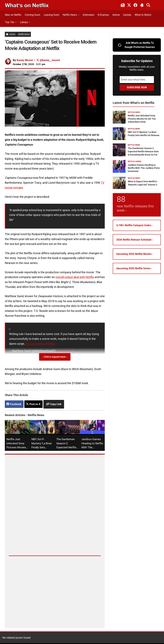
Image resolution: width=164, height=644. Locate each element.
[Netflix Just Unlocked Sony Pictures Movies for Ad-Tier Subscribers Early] (119, 117)
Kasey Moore (25, 60)
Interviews (88, 15)
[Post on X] (33, 404)
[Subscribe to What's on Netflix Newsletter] (142, 5)
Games (127, 15)
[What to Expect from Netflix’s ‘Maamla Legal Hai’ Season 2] (119, 183)
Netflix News (70, 15)
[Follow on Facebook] (135, 5)
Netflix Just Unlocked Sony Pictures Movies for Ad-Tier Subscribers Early (142, 119)
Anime (116, 15)
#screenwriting (35, 344)
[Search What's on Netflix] (148, 5)
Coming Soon (33, 15)
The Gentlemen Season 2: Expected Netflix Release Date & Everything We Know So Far (143, 151)
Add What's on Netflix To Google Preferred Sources (136, 45)
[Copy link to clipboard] (54, 404)
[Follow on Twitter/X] (129, 5)
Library (24, 22)
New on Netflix (13, 15)
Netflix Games (135, 161)
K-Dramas (103, 15)
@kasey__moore (48, 60)
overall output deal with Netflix (75, 277)
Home (10, 34)
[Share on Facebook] (14, 404)
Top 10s (10, 22)
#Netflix (50, 344)
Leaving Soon (51, 15)
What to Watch (143, 15)
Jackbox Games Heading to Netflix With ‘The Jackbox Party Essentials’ (144, 168)
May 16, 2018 (65, 351)
